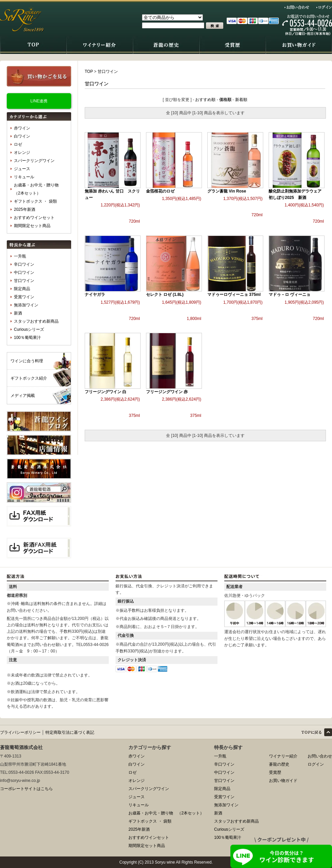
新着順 (241, 100)
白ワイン (22, 136)
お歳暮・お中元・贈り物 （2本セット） (38, 189)
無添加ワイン (26, 305)
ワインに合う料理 (27, 361)
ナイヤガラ (95, 295)
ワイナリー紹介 (283, 756)
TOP (89, 72)
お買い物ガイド (283, 781)
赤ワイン (22, 128)
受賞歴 (275, 772)
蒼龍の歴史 (279, 764)
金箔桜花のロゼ (160, 191)
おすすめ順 (205, 100)
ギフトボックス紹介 (29, 378)
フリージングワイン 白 (106, 392)
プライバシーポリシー (20, 732)
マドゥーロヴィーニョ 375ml (234, 295)
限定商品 (22, 289)
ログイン (324, 7)
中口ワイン (24, 272)
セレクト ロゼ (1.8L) (165, 295)
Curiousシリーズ (29, 329)
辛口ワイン (24, 264)
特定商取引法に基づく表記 (70, 732)
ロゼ (18, 144)
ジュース (22, 169)
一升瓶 (20, 256)
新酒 (18, 313)
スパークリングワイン (34, 161)
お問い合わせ (297, 7)
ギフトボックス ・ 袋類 (35, 201)
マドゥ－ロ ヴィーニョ (289, 295)
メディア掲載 (23, 396)
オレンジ (22, 153)
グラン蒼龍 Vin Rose (227, 191)
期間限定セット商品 (32, 226)
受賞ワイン (24, 297)
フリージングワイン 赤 (167, 392)
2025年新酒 (25, 209)
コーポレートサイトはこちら (26, 789)
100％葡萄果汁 (27, 338)
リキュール (24, 177)
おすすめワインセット (34, 218)
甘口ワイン (24, 281)
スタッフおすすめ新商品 (36, 321)
